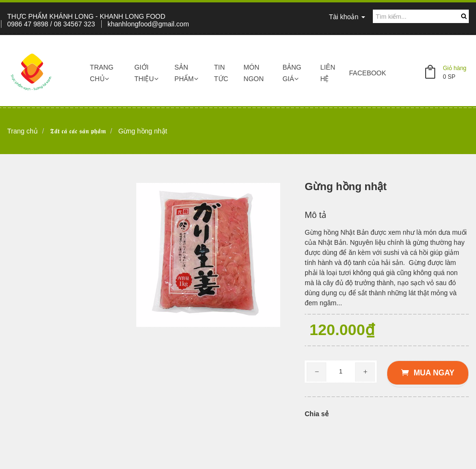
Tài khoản (347, 17)
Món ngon (254, 73)
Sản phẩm (186, 73)
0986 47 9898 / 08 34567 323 (51, 24)
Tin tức (221, 73)
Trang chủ (101, 73)
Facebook (368, 73)
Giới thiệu (146, 73)
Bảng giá (292, 73)
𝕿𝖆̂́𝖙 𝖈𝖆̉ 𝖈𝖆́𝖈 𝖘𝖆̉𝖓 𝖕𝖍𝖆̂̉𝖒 (78, 131)
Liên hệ (327, 73)
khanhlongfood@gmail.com (148, 24)
